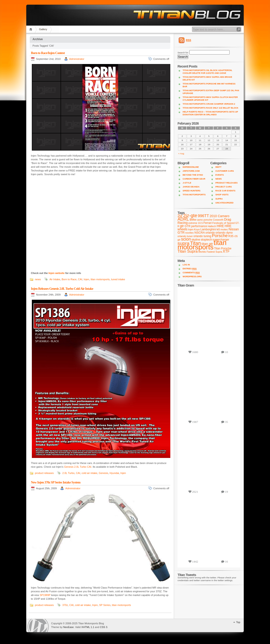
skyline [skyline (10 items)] (196, 240)
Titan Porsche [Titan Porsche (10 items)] (223, 248)
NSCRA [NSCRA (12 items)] (200, 233)
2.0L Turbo (68, 473)
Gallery (43, 29)
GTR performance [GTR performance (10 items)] (196, 226)
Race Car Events (225, 191)
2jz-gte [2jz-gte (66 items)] (190, 216)
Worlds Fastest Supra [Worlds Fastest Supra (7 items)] (210, 252)
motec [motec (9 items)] (224, 229)
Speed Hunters (192, 191)
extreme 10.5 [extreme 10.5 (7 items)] (195, 223)
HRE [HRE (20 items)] (221, 226)
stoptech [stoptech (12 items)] (206, 240)
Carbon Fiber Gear (194, 179)
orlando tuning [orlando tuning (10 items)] (202, 236)
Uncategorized (224, 203)
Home (31, 29)
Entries (190, 269)
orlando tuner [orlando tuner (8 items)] (185, 236)
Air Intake (55, 279)
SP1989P (45, 595)
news (38, 279)
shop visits (222, 195)
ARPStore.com (191, 171)
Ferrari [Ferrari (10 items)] (207, 223)
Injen (86, 279)
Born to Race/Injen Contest (48, 53)
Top (238, 622)
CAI (80, 279)
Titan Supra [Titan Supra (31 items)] (188, 251)
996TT (218, 167)
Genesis (103, 473)
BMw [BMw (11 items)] (193, 220)
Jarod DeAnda (191, 187)
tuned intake (118, 279)
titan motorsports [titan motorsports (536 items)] (202, 245)
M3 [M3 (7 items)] (218, 229)
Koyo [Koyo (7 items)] (197, 229)
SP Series (105, 605)
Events (220, 175)
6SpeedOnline (191, 167)
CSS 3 (104, 627)
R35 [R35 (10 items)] (231, 236)
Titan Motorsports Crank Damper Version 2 (209, 104)
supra (219, 199)
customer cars (225, 171)
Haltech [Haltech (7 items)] (212, 226)
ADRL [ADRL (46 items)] (183, 219)
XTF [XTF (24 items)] (226, 251)
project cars (224, 187)
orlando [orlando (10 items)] (210, 233)
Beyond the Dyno (193, 175)
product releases (44, 473)
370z (65, 605)
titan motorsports (100, 279)
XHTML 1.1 (88, 627)
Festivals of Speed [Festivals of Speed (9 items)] (224, 223)
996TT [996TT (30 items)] (203, 216)
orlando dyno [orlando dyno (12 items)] (224, 233)
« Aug (181, 153)
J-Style (187, 183)
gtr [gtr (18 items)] (182, 226)
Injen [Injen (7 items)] (191, 229)
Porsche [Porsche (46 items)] (220, 236)
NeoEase (68, 627)
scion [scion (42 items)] (186, 239)
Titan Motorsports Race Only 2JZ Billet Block (211, 108)
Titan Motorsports (194, 195)
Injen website (57, 273)
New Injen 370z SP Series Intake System (56, 482)
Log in (186, 265)
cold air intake (89, 473)
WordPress (38, 626)
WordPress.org (192, 277)
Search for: (183, 53)
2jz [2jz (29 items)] (180, 216)
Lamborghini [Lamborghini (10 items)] (208, 229)
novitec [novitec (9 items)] (189, 233)
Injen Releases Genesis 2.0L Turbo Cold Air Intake (62, 289)
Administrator (77, 59)
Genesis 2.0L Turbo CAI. (78, 467)
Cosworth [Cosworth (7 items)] (218, 220)
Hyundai (114, 473)
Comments (191, 273)
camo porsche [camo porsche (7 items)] (205, 220)
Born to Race (69, 279)
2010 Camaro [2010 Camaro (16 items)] (219, 216)
